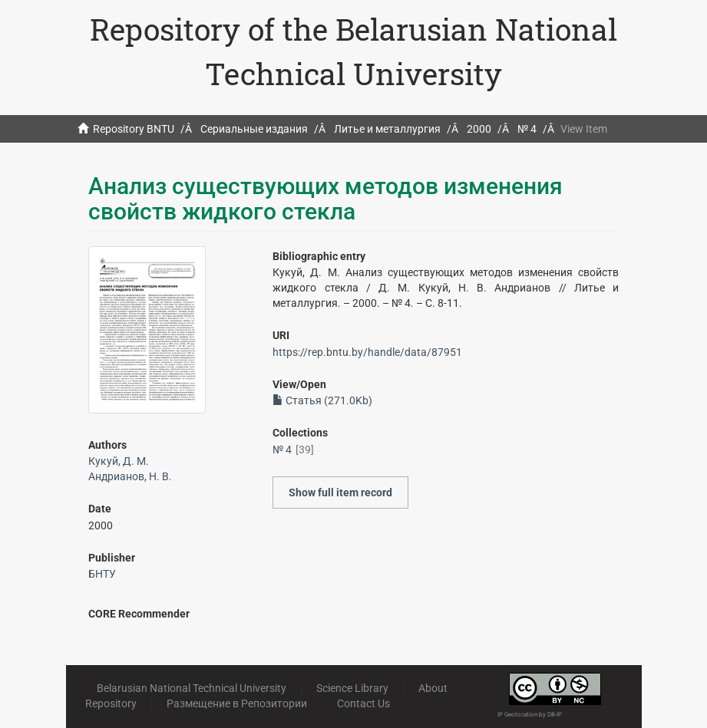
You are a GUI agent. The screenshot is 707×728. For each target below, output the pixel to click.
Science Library (352, 688)
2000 (479, 129)
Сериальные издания (254, 129)
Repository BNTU (134, 129)
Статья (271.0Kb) (322, 400)
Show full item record (340, 492)
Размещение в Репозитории (237, 703)
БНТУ (102, 574)
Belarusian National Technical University (192, 688)
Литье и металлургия (387, 129)
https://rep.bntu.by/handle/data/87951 (367, 352)
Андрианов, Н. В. (130, 476)
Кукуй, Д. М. (119, 461)
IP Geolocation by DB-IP (530, 715)
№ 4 (527, 129)
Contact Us (363, 703)
